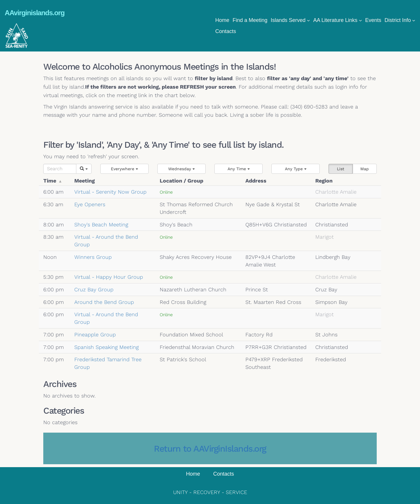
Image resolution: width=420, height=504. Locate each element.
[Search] (60, 169)
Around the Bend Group (104, 302)
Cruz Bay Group (94, 289)
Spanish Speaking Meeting (106, 347)
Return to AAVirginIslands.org (210, 449)
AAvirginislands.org (35, 13)
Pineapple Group (95, 334)
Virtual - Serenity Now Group (110, 192)
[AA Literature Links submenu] (360, 20)
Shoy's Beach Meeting (101, 225)
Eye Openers (90, 204)
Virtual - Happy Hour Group (109, 277)
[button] (124, 169)
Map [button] (365, 169)
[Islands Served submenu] (308, 20)
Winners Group (93, 257)
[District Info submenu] (414, 20)
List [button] (341, 169)
